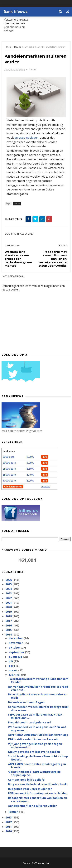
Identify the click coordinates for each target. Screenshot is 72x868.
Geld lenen (9, 451)
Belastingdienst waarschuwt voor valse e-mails (37, 696)
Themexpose (42, 863)
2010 (9, 831)
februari (15, 675)
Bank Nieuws (15, 12)
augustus (16, 657)
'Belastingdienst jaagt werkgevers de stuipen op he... (34, 774)
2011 (9, 827)
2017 (9, 621)
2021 (9, 603)
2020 (9, 607)
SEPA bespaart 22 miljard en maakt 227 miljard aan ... (35, 716)
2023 (9, 594)
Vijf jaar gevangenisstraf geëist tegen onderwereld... (35, 746)
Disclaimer (45, 487)
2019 (9, 612)
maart (14, 671)
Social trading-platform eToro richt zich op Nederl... (38, 758)
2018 (9, 616)
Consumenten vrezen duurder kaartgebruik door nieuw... (38, 709)
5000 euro (9, 457)
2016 (9, 625)
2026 (9, 580)
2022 (9, 598)
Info (45, 457)
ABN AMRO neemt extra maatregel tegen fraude (37, 766)
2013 (9, 818)
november (16, 643)
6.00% (30, 463)
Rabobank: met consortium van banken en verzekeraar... (38, 800)
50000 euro (9, 481)
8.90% (30, 457)
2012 (9, 822)
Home (8, 47)
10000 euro (9, 463)
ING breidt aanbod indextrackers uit (33, 739)
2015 (9, 630)
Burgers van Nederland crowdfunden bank (37, 784)
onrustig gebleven (26, 138)
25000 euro (9, 475)
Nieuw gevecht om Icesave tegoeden (34, 752)
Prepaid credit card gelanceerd (30, 723)
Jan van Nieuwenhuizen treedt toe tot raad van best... (38, 688)
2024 (9, 589)
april (12, 666)
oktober (15, 648)
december (16, 638)
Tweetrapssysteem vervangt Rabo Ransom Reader (38, 681)
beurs (18, 47)
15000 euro (9, 469)
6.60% (30, 469)
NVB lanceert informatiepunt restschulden (38, 793)
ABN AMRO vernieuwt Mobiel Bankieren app (38, 735)
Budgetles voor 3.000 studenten (30, 789)
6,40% (30, 475)
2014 (9, 635)
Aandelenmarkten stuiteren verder (32, 806)
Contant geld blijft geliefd (26, 780)
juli (11, 661)
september (17, 652)
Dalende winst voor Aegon (26, 702)
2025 (9, 584)
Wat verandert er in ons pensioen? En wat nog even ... (37, 729)
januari (14, 812)
